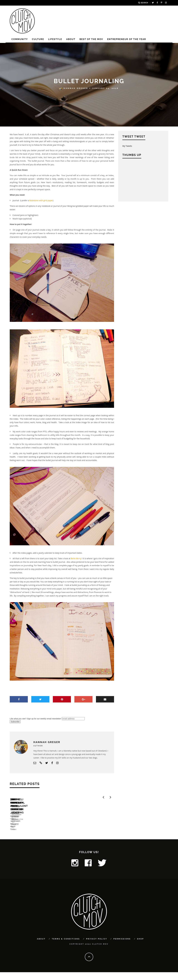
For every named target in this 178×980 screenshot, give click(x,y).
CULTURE (38, 39)
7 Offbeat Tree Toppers (80, 833)
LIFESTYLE (55, 39)
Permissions (122, 947)
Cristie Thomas (70, 838)
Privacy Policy (97, 947)
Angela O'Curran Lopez (22, 838)
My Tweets (127, 146)
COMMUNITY (20, 39)
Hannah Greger (74, 88)
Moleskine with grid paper (41, 200)
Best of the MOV (91, 39)
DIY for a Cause (21, 833)
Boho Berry (76, 558)
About (71, 39)
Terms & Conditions (66, 947)
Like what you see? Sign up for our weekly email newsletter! (36, 719)
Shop (141, 947)
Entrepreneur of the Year (127, 39)
